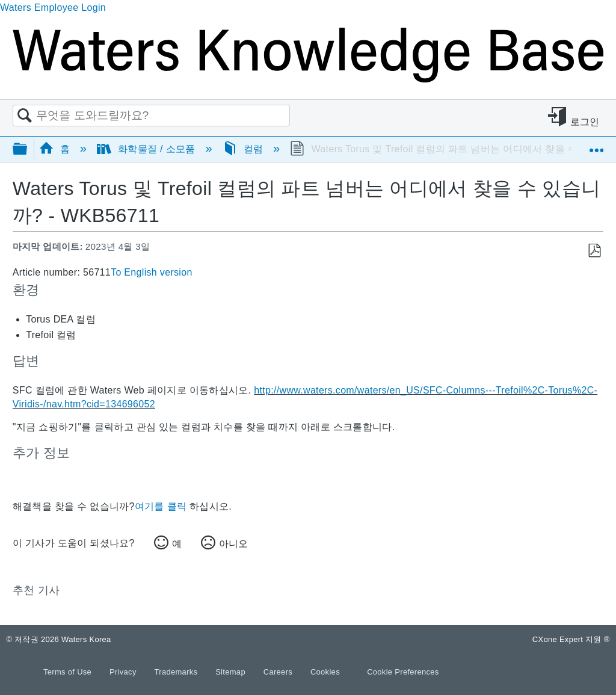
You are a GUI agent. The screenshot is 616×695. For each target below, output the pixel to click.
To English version (152, 272)
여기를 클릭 (161, 506)
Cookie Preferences (403, 672)
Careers (279, 672)
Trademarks (177, 672)
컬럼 (245, 149)
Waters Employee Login (53, 8)
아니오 (233, 544)
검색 (25, 116)
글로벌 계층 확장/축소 (28, 150)
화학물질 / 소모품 (147, 149)
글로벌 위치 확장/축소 (596, 145)
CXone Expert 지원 (571, 639)
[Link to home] (308, 79)
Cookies (325, 672)
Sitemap (232, 672)
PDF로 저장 (594, 251)
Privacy (124, 672)
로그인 (585, 122)
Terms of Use (69, 672)
